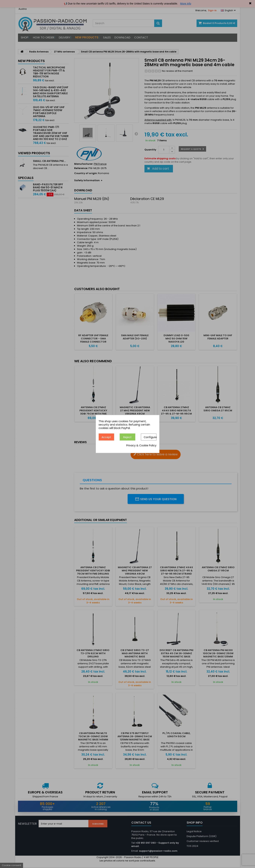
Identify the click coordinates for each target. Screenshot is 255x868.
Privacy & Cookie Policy (141, 446)
